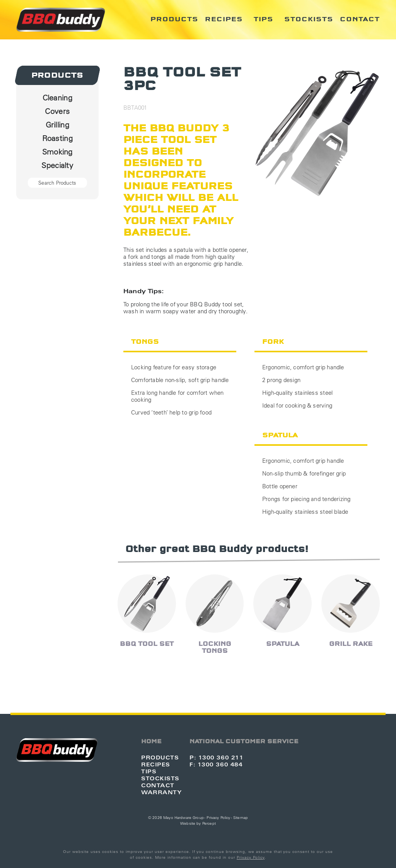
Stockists (309, 19)
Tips (264, 19)
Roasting (57, 138)
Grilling (57, 125)
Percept (209, 823)
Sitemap (241, 818)
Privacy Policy (218, 818)
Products (174, 19)
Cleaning (57, 98)
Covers (57, 111)
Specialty (57, 165)
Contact (360, 19)
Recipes (224, 19)
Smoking (57, 152)
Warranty (161, 792)
